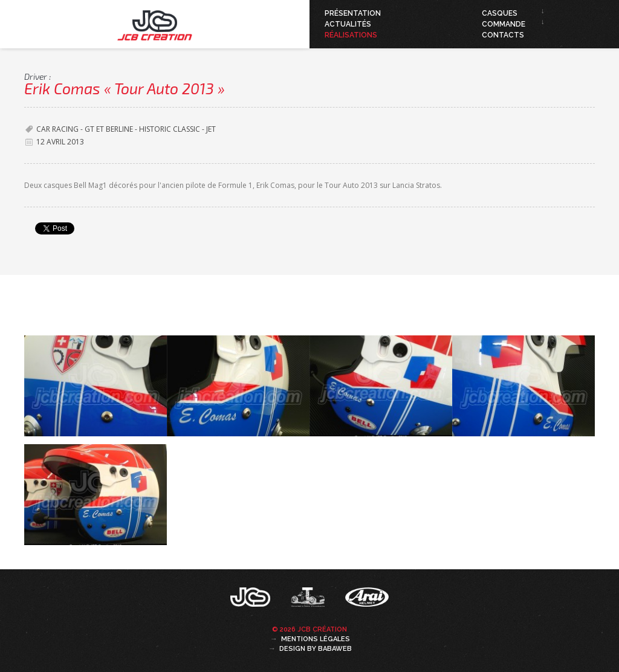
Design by (316, 649)
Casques (500, 13)
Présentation (353, 13)
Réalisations (351, 35)
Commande (504, 24)
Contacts (503, 35)
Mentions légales (316, 639)
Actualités (348, 24)
